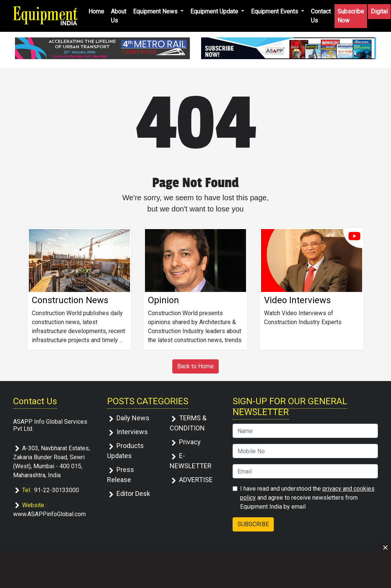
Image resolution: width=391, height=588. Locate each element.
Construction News (70, 300)
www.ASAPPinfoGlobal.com (49, 514)
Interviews (132, 432)
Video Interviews (297, 300)
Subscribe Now (351, 16)
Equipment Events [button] (275, 11)
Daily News (133, 418)
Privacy (190, 442)
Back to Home (195, 366)
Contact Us (321, 16)
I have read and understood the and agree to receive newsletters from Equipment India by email (307, 498)
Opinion (163, 300)
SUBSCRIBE (253, 524)
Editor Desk (133, 493)
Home (96, 11)
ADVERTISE (196, 480)
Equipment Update (215, 11)
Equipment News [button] (156, 11)
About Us (119, 16)
